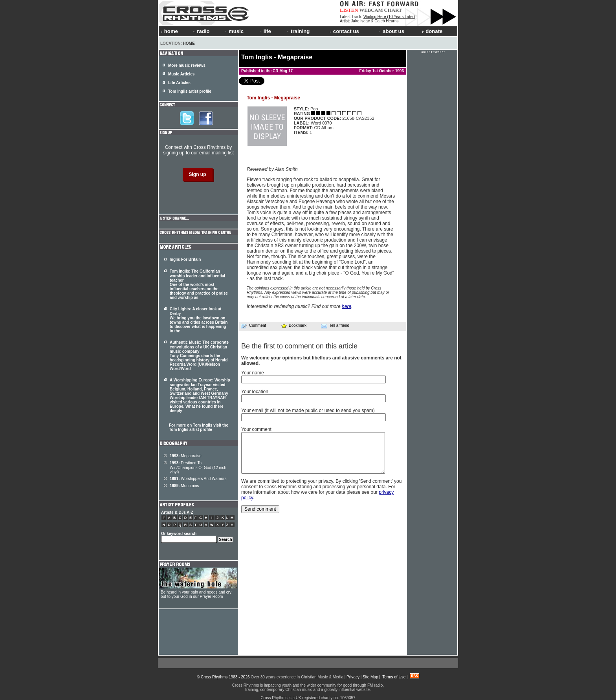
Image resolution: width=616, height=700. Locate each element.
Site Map (370, 677)
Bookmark (294, 325)
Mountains (184, 486)
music (234, 31)
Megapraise (186, 456)
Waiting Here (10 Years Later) (389, 17)
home (169, 31)
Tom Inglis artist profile (190, 91)
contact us (344, 31)
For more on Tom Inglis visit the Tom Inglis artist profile (199, 427)
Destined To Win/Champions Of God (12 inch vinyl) (198, 467)
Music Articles (181, 74)
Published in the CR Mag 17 (267, 71)
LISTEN (349, 10)
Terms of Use (394, 677)
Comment (253, 326)
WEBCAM (371, 10)
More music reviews (187, 65)
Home (189, 43)
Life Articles (179, 83)
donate (432, 31)
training (298, 31)
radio (201, 31)
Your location (255, 392)
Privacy (353, 677)
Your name (253, 373)
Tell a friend (335, 326)
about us (391, 31)
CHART (393, 10)
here (346, 306)
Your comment (256, 429)
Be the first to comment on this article (299, 346)
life (265, 31)
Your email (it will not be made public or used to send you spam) (308, 410)
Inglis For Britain (185, 259)
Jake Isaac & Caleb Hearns (375, 21)
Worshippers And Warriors (198, 479)
